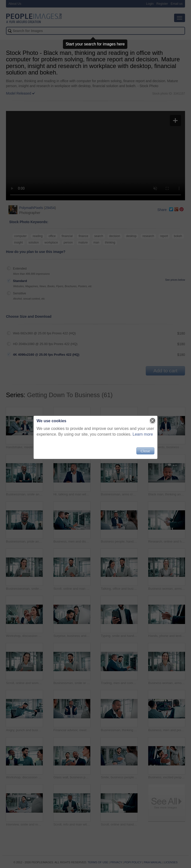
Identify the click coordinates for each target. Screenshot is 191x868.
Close (145, 451)
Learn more (143, 434)
